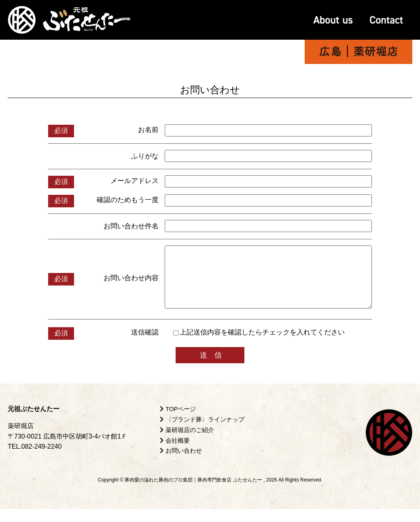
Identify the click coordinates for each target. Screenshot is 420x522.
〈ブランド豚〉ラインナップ (205, 433)
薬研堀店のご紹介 (189, 443)
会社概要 (176, 453)
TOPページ (179, 422)
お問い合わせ (182, 463)
